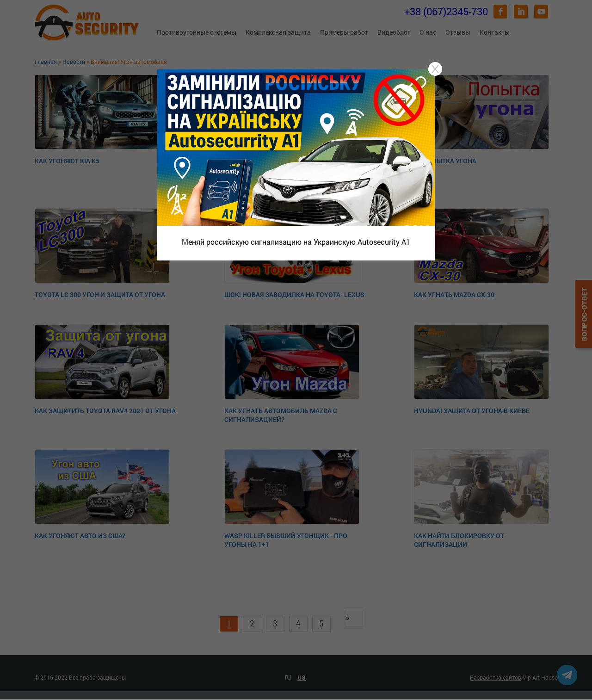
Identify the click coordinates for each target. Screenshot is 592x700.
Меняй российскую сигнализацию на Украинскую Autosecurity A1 (296, 242)
